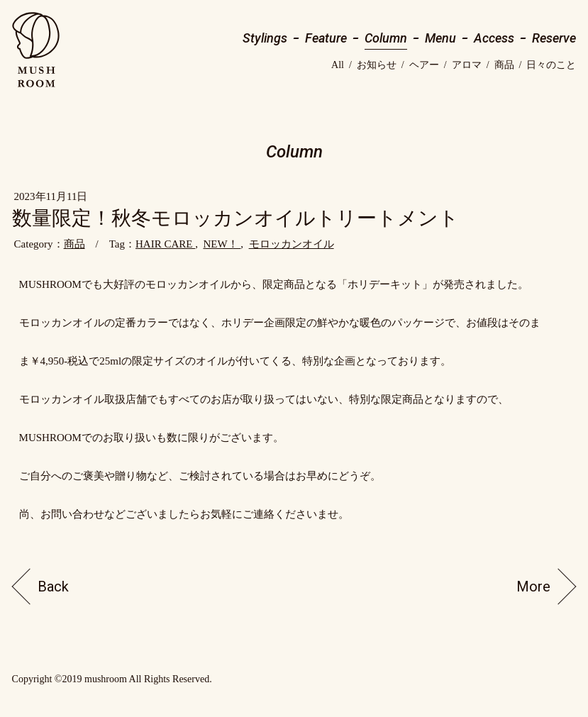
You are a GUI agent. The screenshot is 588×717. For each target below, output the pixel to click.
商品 (504, 65)
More (533, 587)
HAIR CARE (165, 244)
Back (53, 587)
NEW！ (222, 244)
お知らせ (377, 65)
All (338, 65)
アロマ (467, 65)
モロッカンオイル (292, 244)
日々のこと (551, 65)
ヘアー (424, 65)
